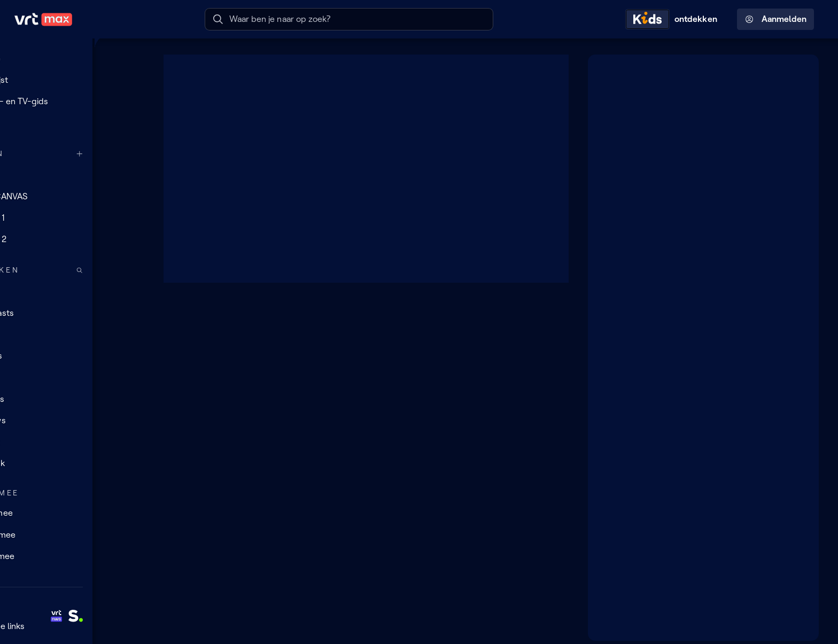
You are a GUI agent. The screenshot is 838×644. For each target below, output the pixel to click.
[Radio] (72, 291)
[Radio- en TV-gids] (72, 102)
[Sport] (72, 442)
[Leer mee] (72, 556)
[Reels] (72, 123)
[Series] (72, 356)
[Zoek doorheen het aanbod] (131, 270)
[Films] (72, 377)
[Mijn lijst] (72, 80)
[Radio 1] (72, 218)
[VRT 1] (72, 175)
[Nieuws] (72, 421)
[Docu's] (72, 399)
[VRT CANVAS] (72, 196)
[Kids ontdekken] (674, 19)
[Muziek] (72, 463)
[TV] (72, 335)
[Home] (72, 58)
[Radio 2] (72, 239)
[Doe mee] (72, 513)
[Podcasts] (72, 313)
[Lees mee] (72, 534)
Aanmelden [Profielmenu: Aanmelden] (776, 19)
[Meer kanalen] (131, 154)
